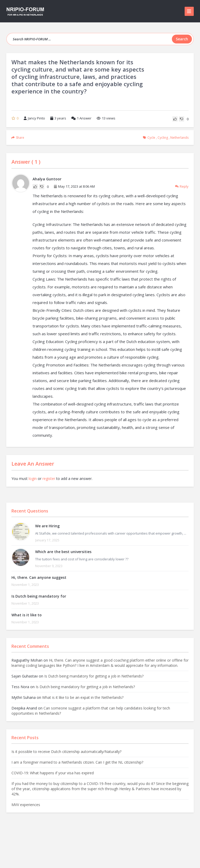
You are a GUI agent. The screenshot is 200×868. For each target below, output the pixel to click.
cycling (163, 138)
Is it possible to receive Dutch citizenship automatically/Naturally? (66, 752)
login (33, 479)
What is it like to (27, 615)
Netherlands (179, 138)
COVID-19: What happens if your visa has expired (53, 773)
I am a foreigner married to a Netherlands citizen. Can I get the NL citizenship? (77, 762)
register (49, 479)
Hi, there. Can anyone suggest (39, 577)
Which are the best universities (63, 552)
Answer (81, 118)
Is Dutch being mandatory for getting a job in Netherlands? (94, 676)
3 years (60, 118)
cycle (151, 138)
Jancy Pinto (34, 118)
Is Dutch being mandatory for (39, 596)
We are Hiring (47, 526)
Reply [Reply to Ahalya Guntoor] (182, 186)
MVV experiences (26, 805)
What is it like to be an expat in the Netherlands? (83, 697)
